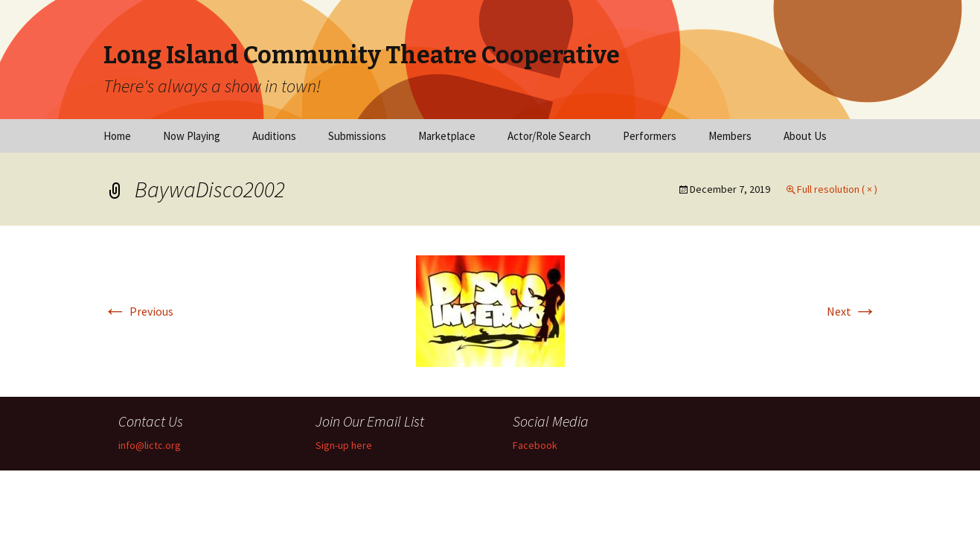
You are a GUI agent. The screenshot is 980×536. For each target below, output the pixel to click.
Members (730, 136)
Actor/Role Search (549, 136)
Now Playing (192, 136)
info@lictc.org (150, 445)
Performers (650, 136)
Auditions (274, 136)
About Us (805, 136)
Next (852, 311)
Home (117, 136)
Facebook (535, 445)
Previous (138, 311)
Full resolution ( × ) (837, 189)
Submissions (357, 136)
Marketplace (447, 136)
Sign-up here (344, 445)
